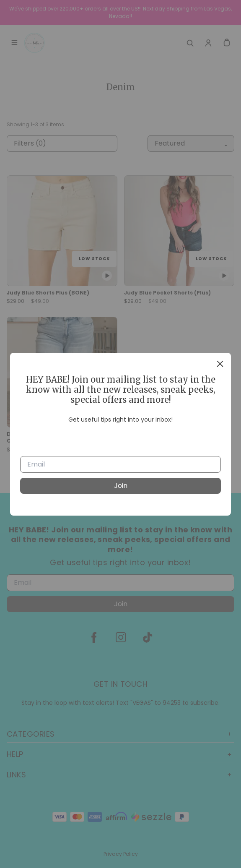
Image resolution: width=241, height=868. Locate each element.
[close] (220, 364)
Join (121, 486)
